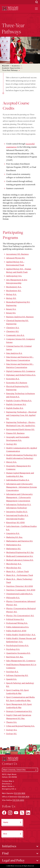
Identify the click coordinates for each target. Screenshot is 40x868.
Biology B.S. (11, 298)
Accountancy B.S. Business (17, 254)
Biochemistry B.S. (14, 291)
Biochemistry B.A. (14, 287)
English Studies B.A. (15, 408)
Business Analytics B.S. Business (20, 317)
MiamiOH (6, 66)
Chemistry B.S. (13, 331)
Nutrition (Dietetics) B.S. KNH (20, 586)
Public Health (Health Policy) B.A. (21, 635)
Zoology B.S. (12, 734)
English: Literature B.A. (16, 404)
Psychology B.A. (13, 649)
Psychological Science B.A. (17, 645)
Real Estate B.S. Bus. (15, 657)
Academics (16, 66)
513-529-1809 (20, 793)
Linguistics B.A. (13, 533)
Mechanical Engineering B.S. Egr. (20, 552)
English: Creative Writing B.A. (19, 400)
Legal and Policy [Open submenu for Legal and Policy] (13, 860)
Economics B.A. (13, 379)
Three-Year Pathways (10, 70)
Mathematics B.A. (14, 545)
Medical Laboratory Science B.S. (20, 560)
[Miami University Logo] (10, 8)
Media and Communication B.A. (20, 556)
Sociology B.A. (12, 672)
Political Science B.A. (15, 619)
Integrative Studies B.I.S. (17, 512)
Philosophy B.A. (13, 597)
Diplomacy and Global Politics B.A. (21, 375)
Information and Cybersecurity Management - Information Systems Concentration (22, 487)
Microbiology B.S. (14, 568)
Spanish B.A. (12, 679)
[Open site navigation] (36, 9)
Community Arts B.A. (15, 335)
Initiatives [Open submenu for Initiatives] (9, 846)
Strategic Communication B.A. (19, 711)
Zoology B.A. (12, 730)
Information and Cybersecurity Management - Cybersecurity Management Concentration (19, 497)
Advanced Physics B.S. (16, 258)
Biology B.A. (11, 294)
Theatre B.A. (12, 722)
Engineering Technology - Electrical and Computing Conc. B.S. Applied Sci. (21, 415)
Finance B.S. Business (15, 433)
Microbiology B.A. (14, 564)
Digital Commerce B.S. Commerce (21, 371)
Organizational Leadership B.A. (20, 594)
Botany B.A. (11, 309)
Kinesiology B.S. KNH (15, 522)
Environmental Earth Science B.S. (20, 429)
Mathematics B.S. (14, 549)
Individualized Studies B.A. (18, 480)
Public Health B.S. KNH (16, 631)
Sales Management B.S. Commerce (21, 661)
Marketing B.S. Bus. (14, 537)
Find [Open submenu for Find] (5, 853)
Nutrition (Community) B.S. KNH (21, 590)
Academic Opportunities (11, 68)
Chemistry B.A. (13, 328)
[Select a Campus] (20, 770)
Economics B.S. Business (17, 383)
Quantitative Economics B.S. (18, 653)
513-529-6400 (18, 800)
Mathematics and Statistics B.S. (20, 541)
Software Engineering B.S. (17, 675)
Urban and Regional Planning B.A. (20, 726)
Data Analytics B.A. (14, 353)
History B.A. (11, 462)
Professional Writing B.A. (17, 623)
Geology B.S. (12, 444)
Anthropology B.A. (14, 276)
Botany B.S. (11, 313)
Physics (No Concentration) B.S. (20, 615)
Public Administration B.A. (18, 627)
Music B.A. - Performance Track (20, 575)
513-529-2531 (24, 797)
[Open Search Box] (37, 2)
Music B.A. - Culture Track (17, 571)
